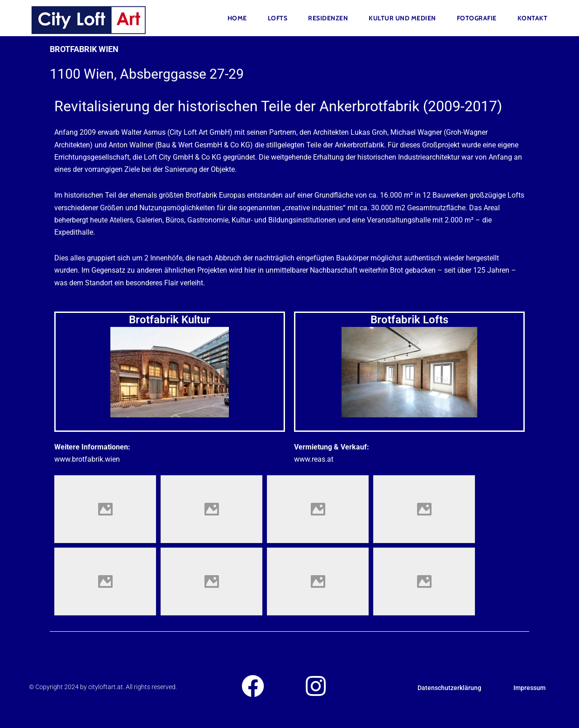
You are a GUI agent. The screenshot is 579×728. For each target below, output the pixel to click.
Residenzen (328, 18)
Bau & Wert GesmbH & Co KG (204, 145)
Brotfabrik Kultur (170, 320)
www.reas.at (314, 459)
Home (237, 18)
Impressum (529, 688)
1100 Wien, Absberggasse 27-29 (147, 74)
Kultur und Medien (402, 18)
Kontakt (533, 18)
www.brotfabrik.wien (87, 459)
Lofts (278, 18)
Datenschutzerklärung (449, 688)
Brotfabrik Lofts (409, 320)
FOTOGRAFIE (477, 18)
